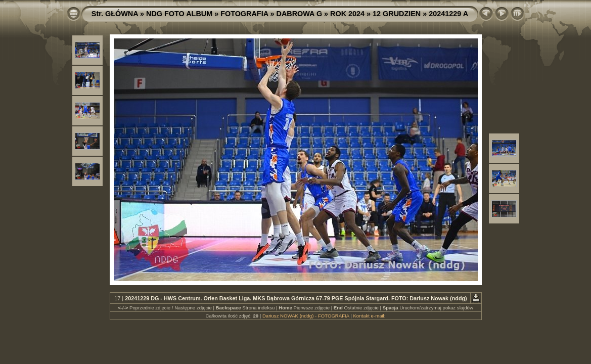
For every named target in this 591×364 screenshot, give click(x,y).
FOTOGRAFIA (244, 14)
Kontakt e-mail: (369, 316)
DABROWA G (300, 14)
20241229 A (448, 14)
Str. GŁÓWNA (115, 14)
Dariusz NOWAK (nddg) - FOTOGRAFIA (306, 316)
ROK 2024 (347, 14)
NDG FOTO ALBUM (179, 14)
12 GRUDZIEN (397, 14)
